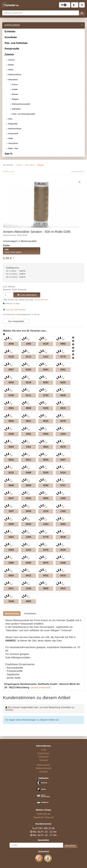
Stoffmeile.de (43, 814)
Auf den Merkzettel (16, 310)
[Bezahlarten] (44, 794)
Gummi (15, 85)
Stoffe (11, 138)
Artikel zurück (9, 172)
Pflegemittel (13, 124)
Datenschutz (44, 765)
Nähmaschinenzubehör (21, 104)
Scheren (12, 60)
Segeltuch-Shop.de (44, 817)
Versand (44, 760)
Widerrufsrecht (44, 768)
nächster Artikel (77, 172)
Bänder (11, 65)
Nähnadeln (16, 109)
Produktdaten (30, 614)
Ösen (10, 119)
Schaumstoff (13, 134)
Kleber (11, 70)
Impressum (43, 753)
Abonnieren (70, 846)
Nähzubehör (13, 80)
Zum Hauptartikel (16, 321)
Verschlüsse (13, 143)
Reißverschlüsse (15, 129)
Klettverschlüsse (15, 75)
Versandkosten (41, 300)
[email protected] (41, 687)
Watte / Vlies (13, 148)
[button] (82, 13)
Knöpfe (15, 89)
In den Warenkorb (27, 295)
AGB (44, 750)
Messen (15, 94)
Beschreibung (12, 614)
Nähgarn (15, 99)
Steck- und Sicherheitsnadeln (24, 114)
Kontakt (44, 772)
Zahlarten (44, 757)
